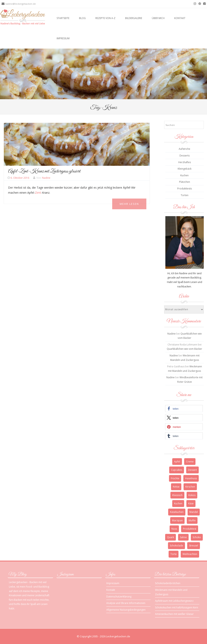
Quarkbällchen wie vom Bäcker (184, 349)
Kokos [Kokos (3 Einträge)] (192, 495)
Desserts (185, 156)
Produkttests (185, 189)
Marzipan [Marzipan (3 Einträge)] (177, 520)
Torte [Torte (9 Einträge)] (174, 554)
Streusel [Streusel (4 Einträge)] (194, 546)
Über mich (158, 18)
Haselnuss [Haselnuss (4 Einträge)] (191, 478)
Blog (82, 18)
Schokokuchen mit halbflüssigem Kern (177, 607)
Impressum (63, 38)
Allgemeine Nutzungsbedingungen (126, 610)
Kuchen (184, 175)
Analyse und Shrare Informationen (126, 603)
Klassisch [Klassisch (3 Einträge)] (177, 495)
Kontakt (180, 18)
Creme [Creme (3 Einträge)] (190, 462)
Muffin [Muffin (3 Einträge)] (192, 520)
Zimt (38, 193)
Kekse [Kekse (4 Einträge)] (176, 487)
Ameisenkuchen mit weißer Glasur (174, 614)
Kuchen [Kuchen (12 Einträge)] (178, 503)
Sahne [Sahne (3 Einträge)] (183, 537)
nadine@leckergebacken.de (21, 4)
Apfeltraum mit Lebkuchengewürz (174, 601)
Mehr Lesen (129, 204)
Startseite (63, 18)
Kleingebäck (185, 169)
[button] (184, 409)
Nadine (46, 178)
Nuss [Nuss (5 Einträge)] (174, 529)
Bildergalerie (134, 18)
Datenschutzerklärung (119, 597)
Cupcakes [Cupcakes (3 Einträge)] (177, 470)
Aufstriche (184, 149)
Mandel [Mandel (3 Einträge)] (194, 512)
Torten (185, 195)
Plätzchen (185, 182)
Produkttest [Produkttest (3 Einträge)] (190, 529)
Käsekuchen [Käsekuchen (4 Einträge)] (177, 512)
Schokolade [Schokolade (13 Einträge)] (176, 546)
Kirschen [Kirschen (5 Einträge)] (190, 487)
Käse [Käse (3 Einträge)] (191, 503)
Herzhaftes (185, 162)
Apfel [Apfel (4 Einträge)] (177, 462)
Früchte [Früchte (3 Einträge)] (175, 478)
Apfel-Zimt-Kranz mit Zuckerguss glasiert (44, 171)
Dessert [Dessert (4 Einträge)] (192, 470)
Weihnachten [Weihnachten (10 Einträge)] (190, 554)
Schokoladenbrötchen (168, 583)
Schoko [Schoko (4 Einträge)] (197, 537)
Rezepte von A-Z (105, 18)
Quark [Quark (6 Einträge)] (171, 537)
